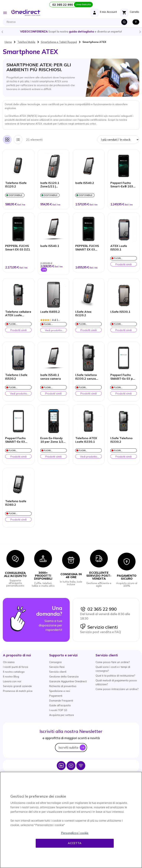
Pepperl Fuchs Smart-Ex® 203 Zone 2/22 (122, 185)
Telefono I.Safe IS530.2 (16, 377)
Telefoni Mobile (26, 42)
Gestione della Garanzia (64, 677)
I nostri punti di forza (16, 667)
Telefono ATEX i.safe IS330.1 (86, 440)
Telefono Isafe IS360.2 (16, 503)
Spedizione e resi (60, 691)
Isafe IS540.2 (85, 183)
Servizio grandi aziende (17, 686)
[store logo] (26, 13)
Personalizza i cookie (75, 833)
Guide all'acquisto (60, 705)
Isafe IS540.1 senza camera (51, 377)
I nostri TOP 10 (58, 710)
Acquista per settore (62, 715)
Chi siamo (9, 662)
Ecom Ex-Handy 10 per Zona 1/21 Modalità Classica (53, 440)
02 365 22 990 (98, 609)
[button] (17, 655)
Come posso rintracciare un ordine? (117, 689)
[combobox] (67, 22)
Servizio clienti (99, 627)
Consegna (55, 662)
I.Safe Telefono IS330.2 (121, 440)
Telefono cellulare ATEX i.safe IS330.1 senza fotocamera (18, 314)
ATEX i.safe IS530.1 (119, 248)
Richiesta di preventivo (63, 686)
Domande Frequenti (61, 701)
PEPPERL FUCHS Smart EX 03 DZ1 (18, 248)
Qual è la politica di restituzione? (115, 676)
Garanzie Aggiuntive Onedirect (68, 681)
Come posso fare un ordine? (113, 662)
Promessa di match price (18, 691)
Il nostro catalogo (14, 672)
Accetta (75, 843)
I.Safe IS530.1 (120, 312)
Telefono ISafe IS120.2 (16, 185)
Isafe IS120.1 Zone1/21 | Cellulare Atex (51, 185)
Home (8, 42)
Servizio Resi (57, 667)
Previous (2, 32)
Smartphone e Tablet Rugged (59, 42)
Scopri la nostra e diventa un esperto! (71, 32)
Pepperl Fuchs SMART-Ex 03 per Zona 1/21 (123, 377)
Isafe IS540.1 (50, 246)
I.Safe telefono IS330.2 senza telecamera (86, 377)
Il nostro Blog (11, 677)
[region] (71, 820)
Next (140, 32)
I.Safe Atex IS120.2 (83, 313)
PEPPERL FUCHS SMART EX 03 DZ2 (87, 248)
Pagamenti (56, 696)
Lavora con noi (12, 681)
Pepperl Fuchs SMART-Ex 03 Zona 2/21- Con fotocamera (16, 440)
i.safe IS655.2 (50, 312)
